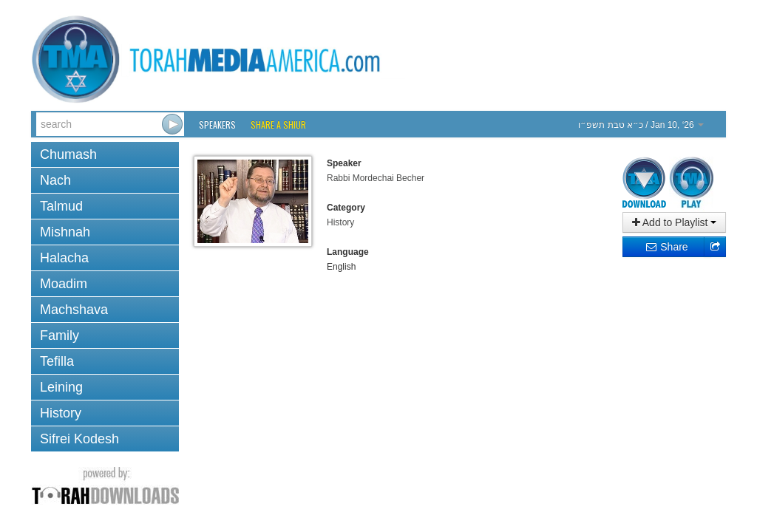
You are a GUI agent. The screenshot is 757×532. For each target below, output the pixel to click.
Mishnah (65, 232)
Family (60, 335)
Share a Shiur (278, 125)
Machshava (74, 310)
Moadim (64, 284)
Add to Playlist (675, 222)
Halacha (64, 258)
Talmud (61, 206)
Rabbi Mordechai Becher (376, 178)
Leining (61, 387)
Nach (55, 180)
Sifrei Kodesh (79, 439)
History (61, 413)
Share (666, 247)
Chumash (68, 154)
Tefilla (57, 361)
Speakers (217, 125)
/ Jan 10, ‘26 (641, 125)
